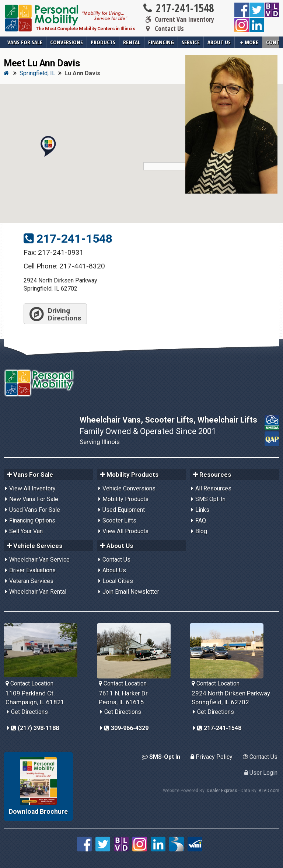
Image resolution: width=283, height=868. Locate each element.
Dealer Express (222, 791)
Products (103, 42)
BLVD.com (269, 791)
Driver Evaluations (32, 570)
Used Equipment (124, 510)
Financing (161, 42)
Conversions (67, 42)
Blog (201, 531)
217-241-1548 (178, 8)
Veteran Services (31, 581)
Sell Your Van (26, 531)
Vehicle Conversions (129, 488)
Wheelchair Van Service (39, 560)
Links (202, 510)
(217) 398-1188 (35, 728)
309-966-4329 (126, 728)
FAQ (201, 520)
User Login (261, 773)
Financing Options (32, 520)
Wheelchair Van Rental (38, 592)
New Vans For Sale (34, 499)
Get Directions (29, 712)
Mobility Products (125, 499)
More (249, 42)
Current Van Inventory (178, 20)
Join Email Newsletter (131, 592)
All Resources (213, 488)
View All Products (125, 531)
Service (191, 42)
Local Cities (118, 581)
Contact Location (29, 683)
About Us (219, 42)
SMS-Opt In (161, 757)
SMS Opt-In (210, 499)
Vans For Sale (25, 42)
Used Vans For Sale (35, 510)
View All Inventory (32, 488)
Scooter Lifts (119, 520)
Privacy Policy (212, 757)
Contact (273, 42)
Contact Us (163, 29)
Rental (132, 42)
